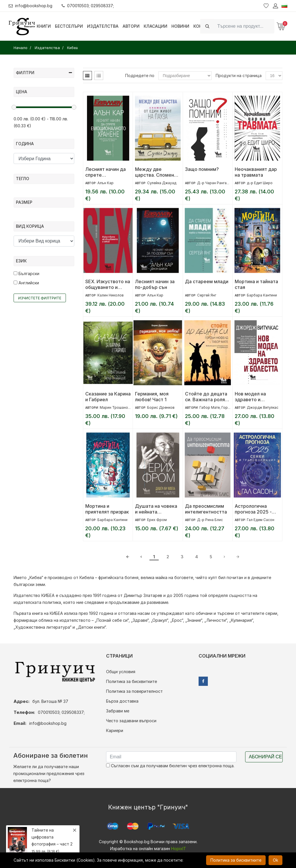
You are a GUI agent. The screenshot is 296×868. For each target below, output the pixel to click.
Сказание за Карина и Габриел (108, 397)
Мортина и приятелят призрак (107, 509)
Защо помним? (202, 169)
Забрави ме (118, 711)
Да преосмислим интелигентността (206, 509)
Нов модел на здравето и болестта (250, 397)
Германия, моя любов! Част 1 (152, 397)
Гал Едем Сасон (261, 520)
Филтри (44, 73)
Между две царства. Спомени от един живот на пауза (156, 172)
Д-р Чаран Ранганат (215, 183)
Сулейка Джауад (162, 183)
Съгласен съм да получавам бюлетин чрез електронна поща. (170, 766)
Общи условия (121, 672)
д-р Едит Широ (260, 183)
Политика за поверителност (134, 691)
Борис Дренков (161, 407)
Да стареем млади (207, 281)
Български (26, 274)
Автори (131, 26)
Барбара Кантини (262, 295)
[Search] (244, 26)
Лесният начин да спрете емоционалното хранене (106, 172)
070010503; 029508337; (88, 6)
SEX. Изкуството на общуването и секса (108, 284)
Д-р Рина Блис (210, 520)
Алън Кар (106, 183)
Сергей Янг (207, 295)
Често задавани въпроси (131, 721)
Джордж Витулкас (263, 407)
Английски (26, 283)
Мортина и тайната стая (256, 284)
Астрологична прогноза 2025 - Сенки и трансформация (253, 509)
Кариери (115, 730)
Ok (275, 860)
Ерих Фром (157, 520)
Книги (44, 26)
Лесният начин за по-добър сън (155, 284)
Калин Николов (111, 295)
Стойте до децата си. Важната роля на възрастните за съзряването (206, 397)
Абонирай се (266, 757)
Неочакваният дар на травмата (256, 172)
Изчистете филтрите (40, 298)
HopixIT (179, 849)
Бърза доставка (122, 701)
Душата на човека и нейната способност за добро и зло (156, 509)
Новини (180, 26)
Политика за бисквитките (132, 681)
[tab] (87, 75)
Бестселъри (69, 26)
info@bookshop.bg (30, 6)
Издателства (103, 26)
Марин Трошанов (115, 407)
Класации (156, 26)
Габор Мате (210, 407)
